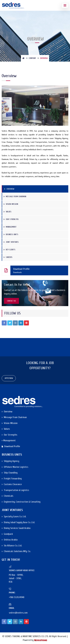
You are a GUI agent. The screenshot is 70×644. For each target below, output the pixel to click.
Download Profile (34, 270)
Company (32, 58)
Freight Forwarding (12, 479)
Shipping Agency (10, 461)
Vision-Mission (11, 204)
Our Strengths (11, 219)
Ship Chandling (10, 473)
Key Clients (9, 250)
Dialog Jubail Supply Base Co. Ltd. (18, 522)
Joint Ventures (11, 242)
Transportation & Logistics (15, 490)
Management (10, 227)
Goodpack (7, 534)
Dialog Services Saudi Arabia (16, 528)
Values (7, 212)
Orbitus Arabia (10, 540)
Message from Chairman (15, 197)
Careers (8, 257)
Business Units (11, 234)
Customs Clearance (12, 484)
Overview (9, 189)
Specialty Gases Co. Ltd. (14, 517)
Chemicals (7, 496)
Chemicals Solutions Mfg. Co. (16, 551)
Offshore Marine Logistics (15, 467)
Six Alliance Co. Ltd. (12, 546)
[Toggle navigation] (65, 5)
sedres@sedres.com (18, 613)
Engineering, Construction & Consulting (21, 502)
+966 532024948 (17, 597)
